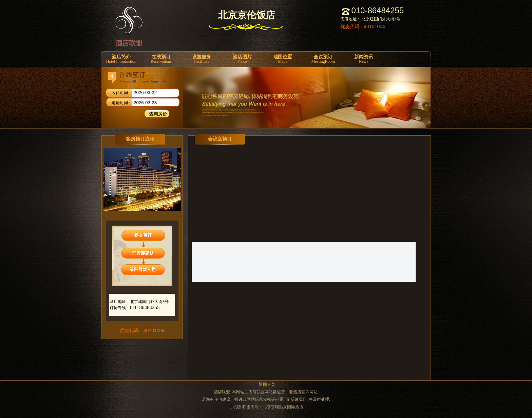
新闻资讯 (364, 59)
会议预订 (323, 59)
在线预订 (161, 59)
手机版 (235, 407)
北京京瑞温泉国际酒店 (283, 407)
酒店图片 (242, 59)
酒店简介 (121, 59)
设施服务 (202, 59)
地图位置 (282, 59)
